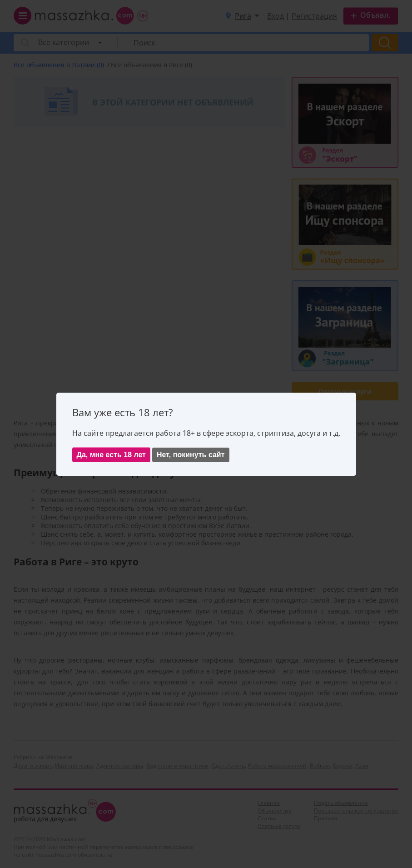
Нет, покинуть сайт (191, 455)
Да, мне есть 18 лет (111, 455)
